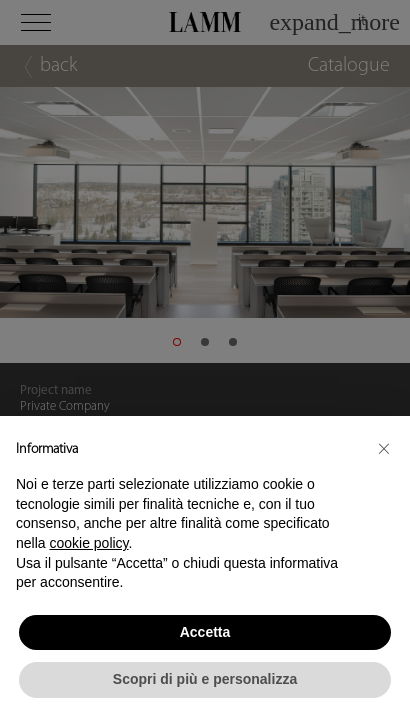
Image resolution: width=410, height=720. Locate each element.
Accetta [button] (205, 632)
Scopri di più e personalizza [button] (205, 679)
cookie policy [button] (88, 543)
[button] (384, 448)
